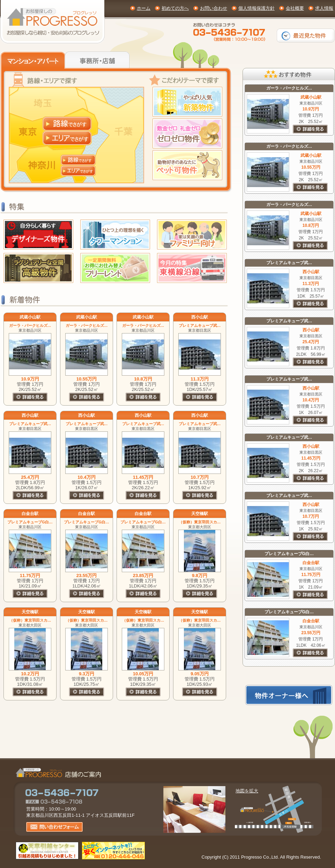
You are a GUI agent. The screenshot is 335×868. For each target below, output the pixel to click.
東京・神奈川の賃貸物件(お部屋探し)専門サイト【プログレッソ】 (52, 22)
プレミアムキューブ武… (200, 325)
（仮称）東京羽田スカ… (200, 522)
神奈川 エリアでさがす (78, 171)
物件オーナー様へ (289, 695)
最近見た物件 (306, 36)
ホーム (144, 8)
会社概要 (295, 8)
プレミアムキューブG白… (30, 522)
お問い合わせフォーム (54, 827)
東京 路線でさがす (67, 124)
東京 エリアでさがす (67, 138)
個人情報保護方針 (256, 8)
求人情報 (324, 8)
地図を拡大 (247, 791)
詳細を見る (30, 397)
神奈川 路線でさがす (78, 160)
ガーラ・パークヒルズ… (30, 325)
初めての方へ (175, 8)
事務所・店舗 (98, 59)
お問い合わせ (214, 8)
